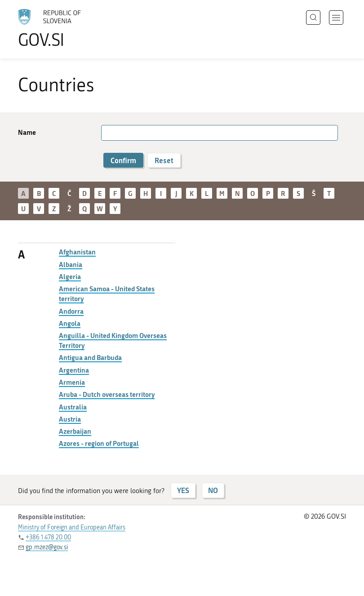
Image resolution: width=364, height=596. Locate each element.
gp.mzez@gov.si (47, 547)
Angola (70, 323)
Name (27, 132)
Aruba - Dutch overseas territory (107, 394)
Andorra (71, 311)
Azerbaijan (75, 431)
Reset (164, 160)
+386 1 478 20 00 (48, 537)
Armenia (72, 382)
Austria (70, 419)
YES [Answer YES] (183, 490)
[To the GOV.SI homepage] (63, 28)
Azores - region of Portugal (99, 443)
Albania (71, 264)
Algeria (70, 276)
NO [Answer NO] (213, 490)
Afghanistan (77, 252)
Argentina (74, 370)
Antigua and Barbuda (90, 357)
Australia (73, 407)
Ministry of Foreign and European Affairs (72, 527)
